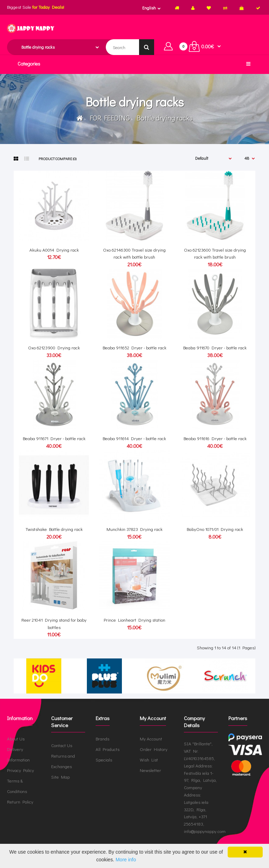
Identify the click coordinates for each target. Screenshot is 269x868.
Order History (154, 749)
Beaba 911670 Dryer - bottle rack (215, 347)
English (149, 8)
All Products (108, 749)
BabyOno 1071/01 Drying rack (215, 529)
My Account (151, 739)
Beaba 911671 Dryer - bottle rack (54, 438)
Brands (102, 739)
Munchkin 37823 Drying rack (134, 529)
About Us (16, 739)
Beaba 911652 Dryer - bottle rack (134, 347)
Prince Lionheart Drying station (134, 620)
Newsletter (150, 770)
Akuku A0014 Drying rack (54, 250)
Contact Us (62, 745)
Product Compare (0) (57, 159)
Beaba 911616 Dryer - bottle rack (215, 438)
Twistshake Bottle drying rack (54, 529)
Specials (104, 760)
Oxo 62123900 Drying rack (54, 347)
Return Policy (20, 802)
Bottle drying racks (163, 118)
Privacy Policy (20, 770)
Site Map (60, 777)
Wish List (149, 760)
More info (126, 860)
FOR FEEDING (108, 118)
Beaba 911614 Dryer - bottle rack (134, 438)
